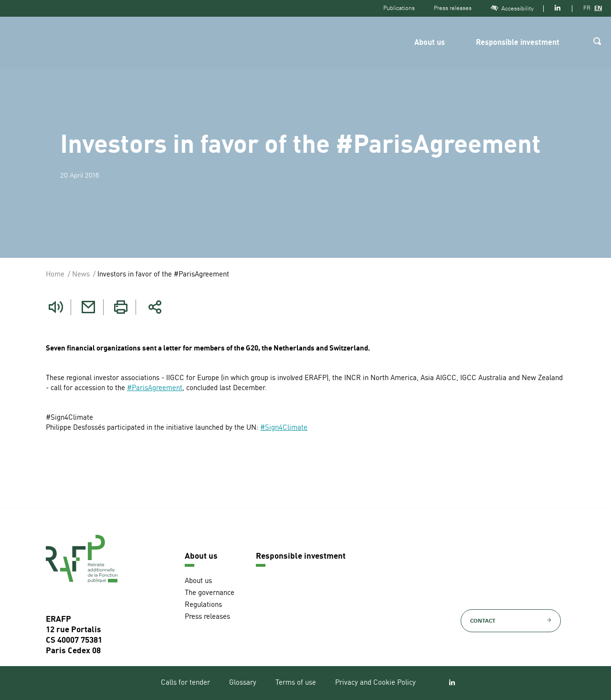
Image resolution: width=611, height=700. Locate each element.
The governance (210, 593)
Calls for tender (185, 683)
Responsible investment (518, 43)
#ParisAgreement (155, 388)
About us (430, 43)
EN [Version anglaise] (598, 8)
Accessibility (512, 8)
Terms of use (296, 683)
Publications (399, 8)
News (81, 275)
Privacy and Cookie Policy (375, 683)
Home (55, 275)
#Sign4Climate (284, 428)
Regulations (203, 605)
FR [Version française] (587, 8)
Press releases (453, 8)
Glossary (243, 683)
